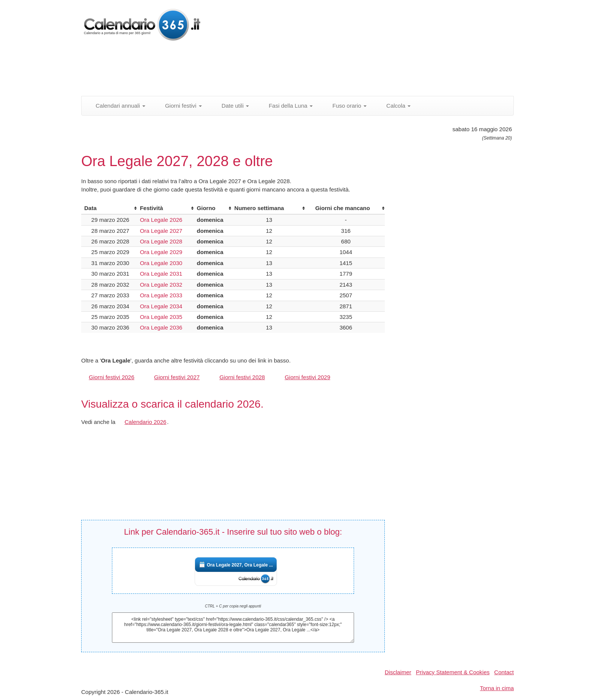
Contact (504, 672)
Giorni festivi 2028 (242, 377)
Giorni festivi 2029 (307, 377)
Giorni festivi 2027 (177, 377)
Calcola (394, 106)
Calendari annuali (116, 106)
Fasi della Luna (286, 106)
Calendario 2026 (145, 422)
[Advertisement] (265, 70)
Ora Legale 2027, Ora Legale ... (240, 565)
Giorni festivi (179, 106)
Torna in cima (497, 688)
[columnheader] (109, 208)
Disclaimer (398, 672)
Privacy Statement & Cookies (453, 672)
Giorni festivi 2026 (112, 377)
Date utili (231, 106)
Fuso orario (345, 106)
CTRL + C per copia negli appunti (233, 606)
